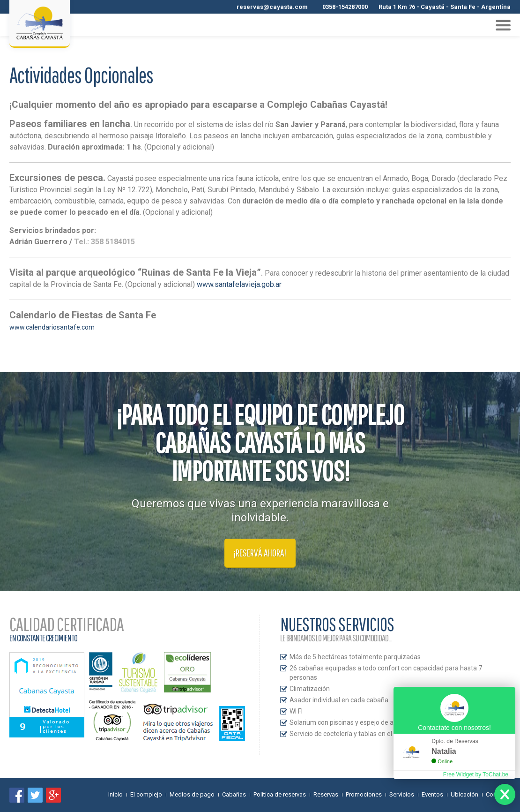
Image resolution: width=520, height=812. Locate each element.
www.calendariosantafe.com (52, 327)
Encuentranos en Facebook (17, 795)
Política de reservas (280, 794)
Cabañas (234, 794)
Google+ (53, 795)
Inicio (115, 794)
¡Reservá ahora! (260, 553)
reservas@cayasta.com (272, 7)
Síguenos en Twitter (35, 795)
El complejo (146, 794)
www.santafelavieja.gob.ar (239, 284)
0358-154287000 (345, 7)
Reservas (326, 794)
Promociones (364, 794)
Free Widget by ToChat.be (476, 774)
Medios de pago (192, 794)
